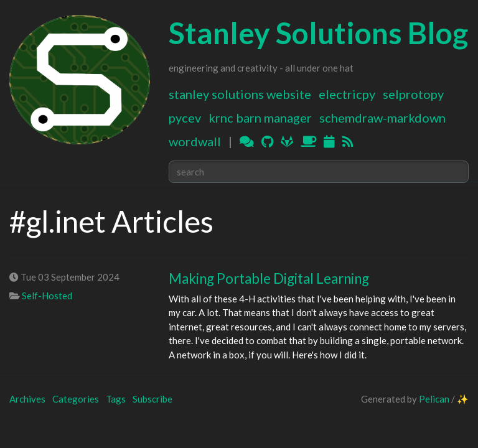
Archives (27, 399)
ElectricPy (347, 94)
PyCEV (185, 118)
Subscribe (152, 399)
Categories (76, 399)
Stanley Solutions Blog (318, 33)
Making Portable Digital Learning (269, 278)
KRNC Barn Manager (260, 118)
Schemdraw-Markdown (382, 118)
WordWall (195, 141)
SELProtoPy (413, 94)
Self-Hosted (47, 296)
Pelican (434, 399)
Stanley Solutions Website (240, 94)
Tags (116, 399)
